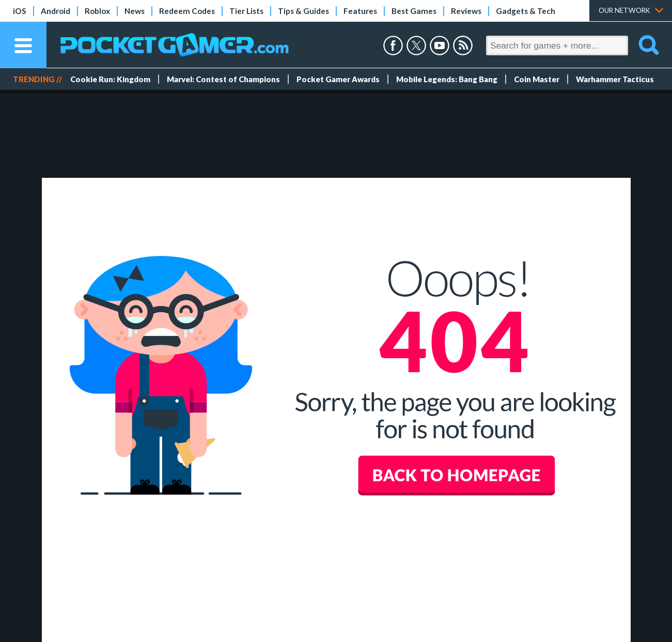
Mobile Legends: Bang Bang (447, 79)
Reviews (466, 11)
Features (360, 11)
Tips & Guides (303, 11)
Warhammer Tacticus (615, 79)
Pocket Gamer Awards (338, 79)
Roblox (97, 11)
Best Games (414, 11)
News (135, 11)
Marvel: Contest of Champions (223, 79)
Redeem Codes (187, 11)
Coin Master (537, 79)
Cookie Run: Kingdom (110, 79)
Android (56, 11)
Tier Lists (246, 11)
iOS (20, 11)
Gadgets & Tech (526, 11)
